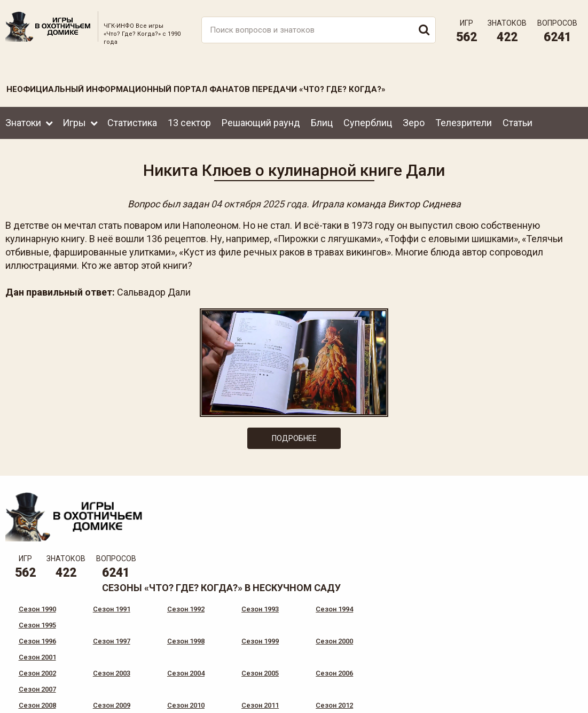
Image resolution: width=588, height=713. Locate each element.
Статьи (518, 122)
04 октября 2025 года (259, 204)
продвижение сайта (558, 702)
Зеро (414, 122)
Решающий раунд (261, 122)
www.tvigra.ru (373, 660)
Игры (74, 122)
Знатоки (23, 122)
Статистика (132, 122)
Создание (545, 696)
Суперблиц (368, 122)
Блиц (322, 122)
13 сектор (189, 122)
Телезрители (464, 122)
